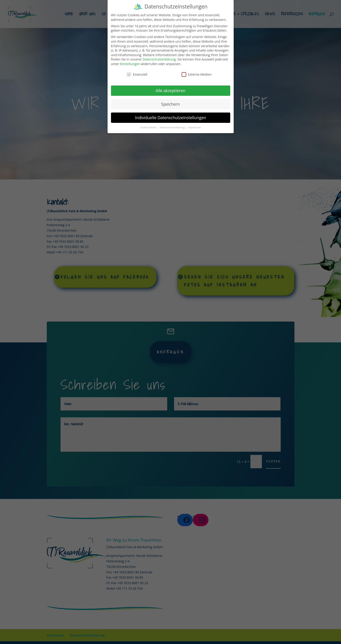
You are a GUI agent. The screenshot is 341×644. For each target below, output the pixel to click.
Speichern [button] (170, 103)
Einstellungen (130, 62)
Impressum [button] (194, 126)
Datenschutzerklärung (159, 58)
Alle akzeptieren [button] (170, 89)
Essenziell (137, 73)
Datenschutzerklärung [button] (173, 126)
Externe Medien (197, 73)
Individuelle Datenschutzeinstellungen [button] (171, 116)
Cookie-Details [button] (148, 126)
